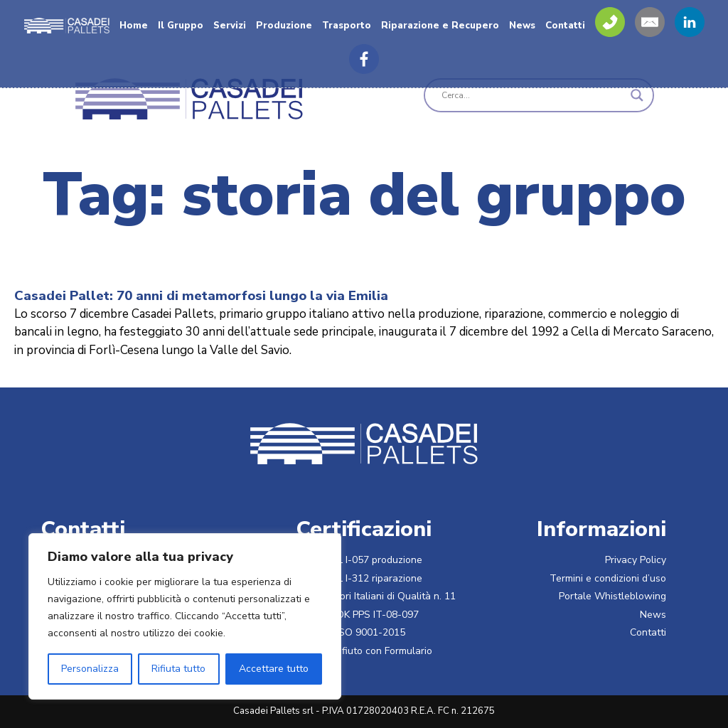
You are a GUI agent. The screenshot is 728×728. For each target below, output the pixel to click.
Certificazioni (364, 529)
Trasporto (347, 26)
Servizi (230, 26)
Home (134, 26)
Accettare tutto (274, 669)
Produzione (284, 26)
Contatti (565, 26)
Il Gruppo (181, 26)
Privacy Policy (636, 560)
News (522, 26)
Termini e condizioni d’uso (608, 578)
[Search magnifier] (637, 95)
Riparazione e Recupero (440, 26)
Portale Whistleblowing (612, 596)
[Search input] (532, 95)
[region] (185, 616)
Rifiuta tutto (178, 669)
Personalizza (90, 669)
